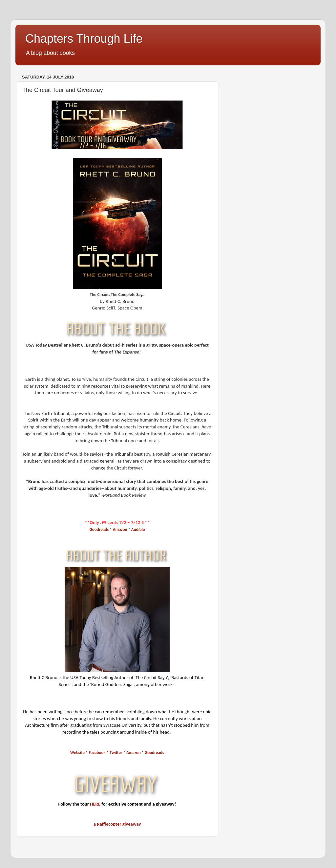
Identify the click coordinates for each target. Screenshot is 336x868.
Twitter (116, 753)
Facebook (97, 753)
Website (77, 753)
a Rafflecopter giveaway (117, 824)
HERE (95, 804)
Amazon (120, 529)
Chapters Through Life (84, 39)
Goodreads (99, 529)
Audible (138, 529)
